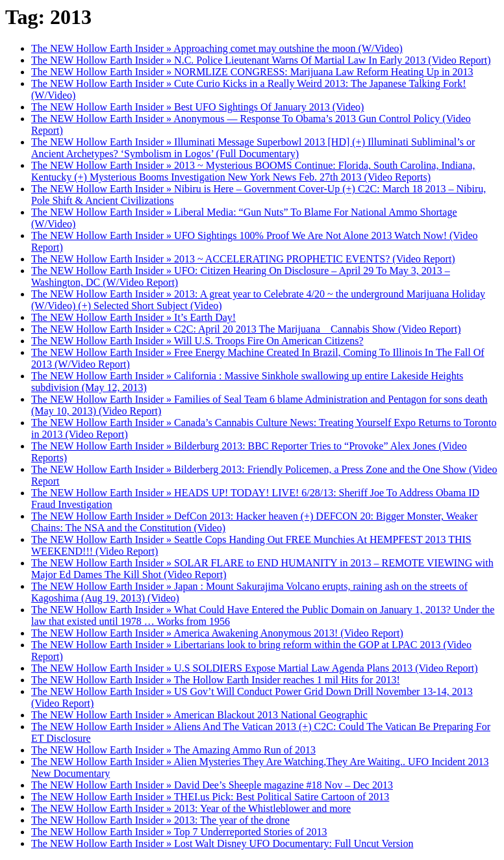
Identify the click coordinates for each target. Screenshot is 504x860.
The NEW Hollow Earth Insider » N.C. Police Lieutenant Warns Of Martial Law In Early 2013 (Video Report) (261, 60)
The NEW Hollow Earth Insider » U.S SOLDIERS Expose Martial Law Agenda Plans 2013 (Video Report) (255, 668)
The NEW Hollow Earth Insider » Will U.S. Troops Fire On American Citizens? (197, 341)
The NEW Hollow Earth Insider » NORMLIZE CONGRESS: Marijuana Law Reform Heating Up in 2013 (252, 72)
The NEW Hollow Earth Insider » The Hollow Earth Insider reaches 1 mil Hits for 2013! (216, 680)
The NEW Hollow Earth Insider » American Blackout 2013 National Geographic (199, 715)
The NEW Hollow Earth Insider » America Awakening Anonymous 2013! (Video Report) (217, 633)
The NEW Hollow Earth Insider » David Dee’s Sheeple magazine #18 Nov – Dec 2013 (212, 785)
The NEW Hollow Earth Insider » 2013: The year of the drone (160, 820)
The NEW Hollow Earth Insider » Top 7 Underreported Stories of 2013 (179, 832)
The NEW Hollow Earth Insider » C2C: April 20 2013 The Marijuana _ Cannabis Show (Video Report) (246, 329)
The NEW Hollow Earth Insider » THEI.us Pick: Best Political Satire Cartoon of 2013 (210, 797)
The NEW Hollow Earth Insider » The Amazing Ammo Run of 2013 (173, 750)
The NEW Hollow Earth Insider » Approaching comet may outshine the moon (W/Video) (217, 48)
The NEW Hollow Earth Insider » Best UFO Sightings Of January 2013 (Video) (197, 107)
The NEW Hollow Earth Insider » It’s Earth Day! (133, 317)
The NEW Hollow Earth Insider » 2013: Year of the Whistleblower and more (191, 808)
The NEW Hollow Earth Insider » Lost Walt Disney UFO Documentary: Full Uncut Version (222, 843)
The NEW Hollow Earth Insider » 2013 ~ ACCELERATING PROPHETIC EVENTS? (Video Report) (243, 259)
